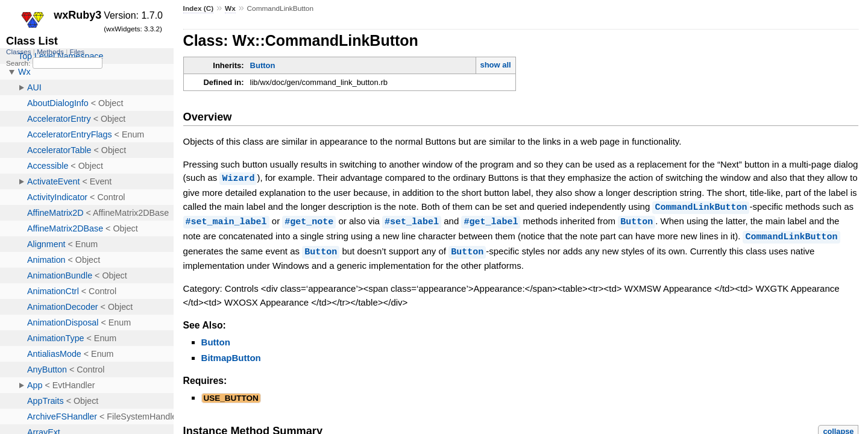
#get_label (491, 220)
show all (495, 65)
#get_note (309, 220)
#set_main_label (226, 220)
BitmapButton (231, 355)
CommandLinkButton (701, 206)
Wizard (238, 178)
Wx (230, 8)
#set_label (412, 220)
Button (263, 65)
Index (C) (199, 8)
